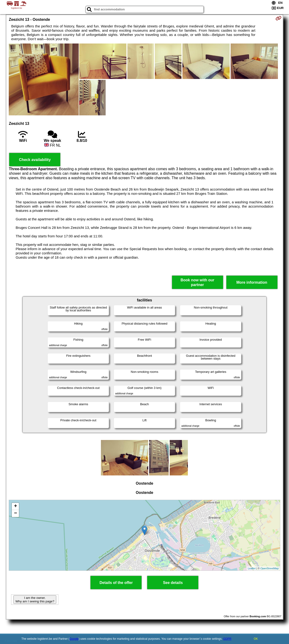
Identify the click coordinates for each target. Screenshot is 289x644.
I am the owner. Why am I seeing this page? (35, 600)
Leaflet (252, 568)
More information (252, 282)
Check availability (35, 160)
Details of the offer (116, 583)
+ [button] (15, 506)
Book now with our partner (197, 282)
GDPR (227, 639)
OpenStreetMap (270, 568)
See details (173, 583)
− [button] (15, 513)
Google (74, 639)
